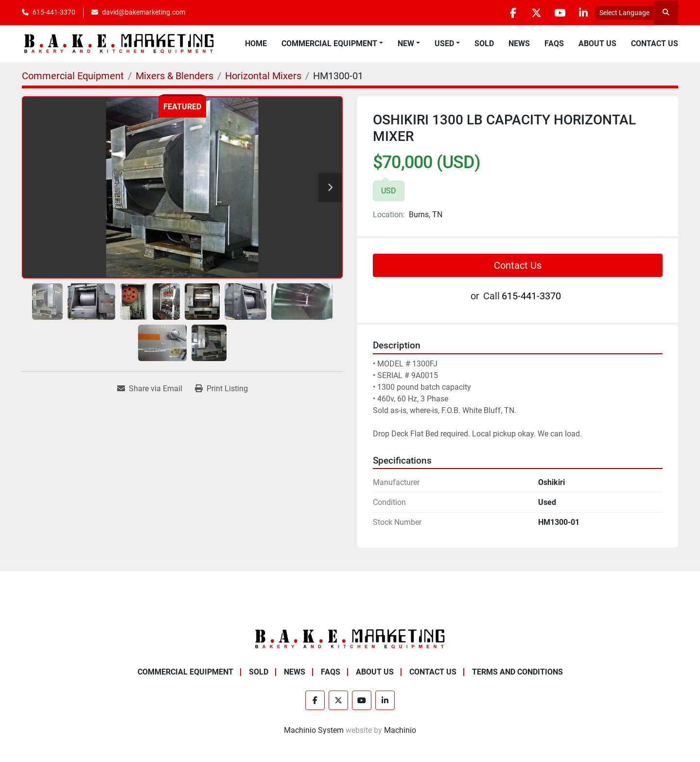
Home (256, 43)
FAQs (554, 43)
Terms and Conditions (517, 672)
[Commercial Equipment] (73, 76)
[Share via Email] (150, 389)
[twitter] (533, 13)
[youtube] (558, 13)
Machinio (400, 730)
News (519, 43)
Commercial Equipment (329, 43)
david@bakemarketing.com (144, 12)
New (406, 43)
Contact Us (655, 43)
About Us (597, 43)
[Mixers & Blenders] (175, 76)
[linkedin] (583, 13)
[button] (332, 44)
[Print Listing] (221, 389)
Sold (484, 43)
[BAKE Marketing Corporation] (350, 639)
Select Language (624, 13)
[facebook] (508, 13)
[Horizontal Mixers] (263, 76)
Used (444, 43)
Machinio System (314, 730)
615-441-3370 (54, 12)
